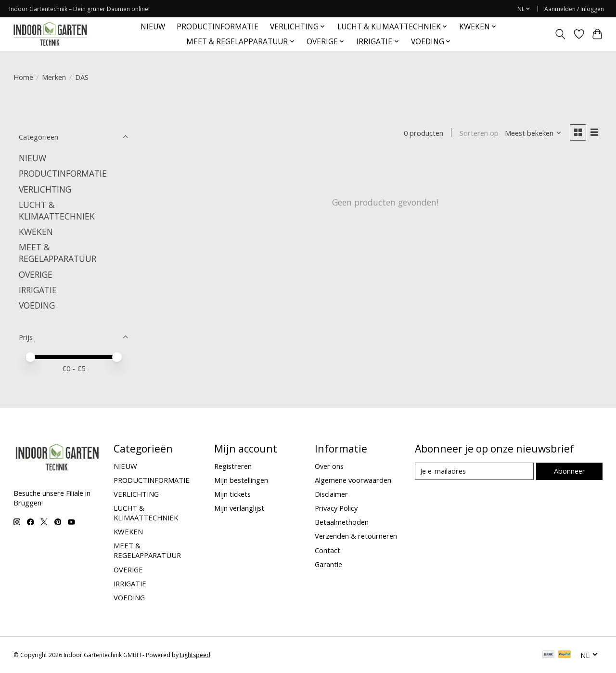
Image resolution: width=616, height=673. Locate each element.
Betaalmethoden (342, 522)
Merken (54, 77)
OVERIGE (36, 274)
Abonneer (570, 471)
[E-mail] (474, 471)
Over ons (329, 466)
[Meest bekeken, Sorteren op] (533, 133)
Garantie (328, 564)
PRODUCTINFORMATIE (218, 27)
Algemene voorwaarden (353, 480)
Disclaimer (331, 494)
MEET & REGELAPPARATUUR (58, 253)
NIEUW (153, 27)
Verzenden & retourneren (356, 536)
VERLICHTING (45, 189)
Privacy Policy (336, 508)
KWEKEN (36, 232)
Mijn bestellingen (241, 480)
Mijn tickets (232, 494)
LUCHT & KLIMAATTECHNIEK (57, 210)
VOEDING (37, 305)
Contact (327, 550)
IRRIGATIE (38, 290)
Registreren (233, 466)
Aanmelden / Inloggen (574, 9)
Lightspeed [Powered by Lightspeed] (195, 655)
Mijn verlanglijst (239, 508)
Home (23, 77)
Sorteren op (479, 133)
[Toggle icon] (560, 34)
